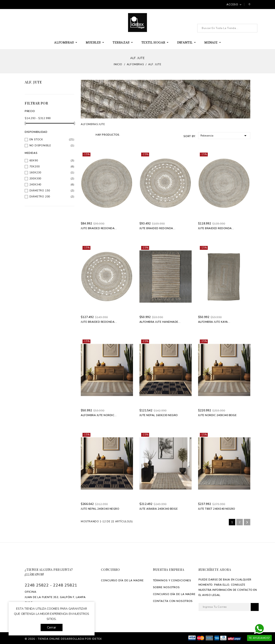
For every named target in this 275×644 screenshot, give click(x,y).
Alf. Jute (33, 82)
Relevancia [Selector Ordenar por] (224, 135)
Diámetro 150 (40, 191)
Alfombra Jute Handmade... (160, 322)
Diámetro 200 (40, 197)
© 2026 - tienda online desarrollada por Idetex (63, 639)
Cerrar (52, 627)
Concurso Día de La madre (122, 580)
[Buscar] (227, 28)
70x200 (35, 167)
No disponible (40, 145)
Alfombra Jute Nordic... (99, 415)
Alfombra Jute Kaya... (214, 322)
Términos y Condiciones (172, 580)
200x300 (35, 179)
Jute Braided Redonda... (99, 228)
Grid (83, 135)
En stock (36, 139)
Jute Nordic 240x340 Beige (217, 415)
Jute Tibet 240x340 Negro (217, 509)
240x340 (35, 185)
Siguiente (247, 522)
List (90, 135)
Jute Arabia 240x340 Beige (159, 509)
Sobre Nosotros (167, 587)
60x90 (34, 161)
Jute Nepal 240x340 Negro (100, 509)
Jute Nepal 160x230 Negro (159, 415)
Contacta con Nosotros (173, 601)
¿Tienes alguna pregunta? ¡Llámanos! (49, 572)
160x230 (35, 173)
